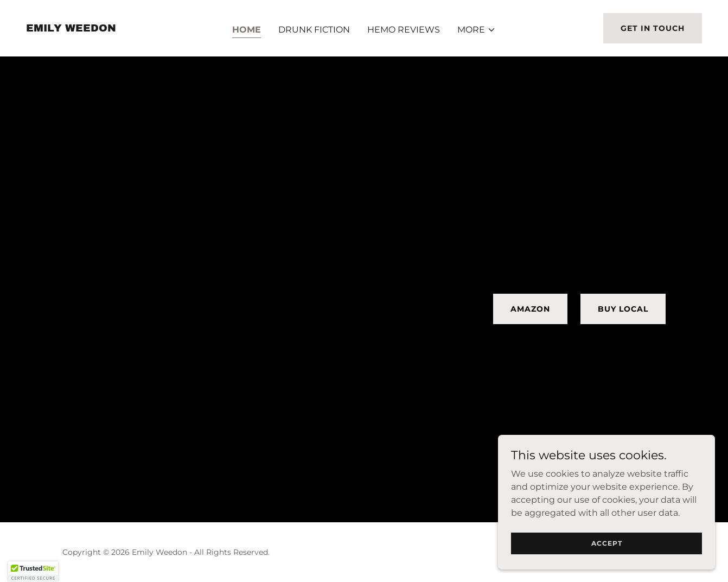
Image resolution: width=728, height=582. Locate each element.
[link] (71, 29)
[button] (477, 30)
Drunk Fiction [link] (314, 30)
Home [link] (247, 30)
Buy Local (623, 309)
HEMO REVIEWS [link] (404, 30)
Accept (607, 543)
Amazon (530, 309)
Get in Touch (653, 28)
